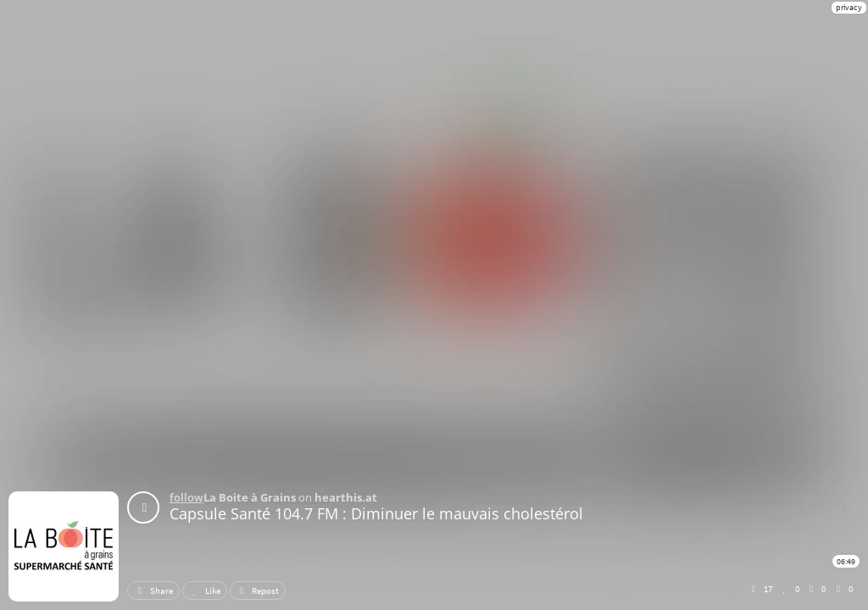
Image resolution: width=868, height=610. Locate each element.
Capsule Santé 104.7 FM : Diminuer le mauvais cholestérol (376, 513)
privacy (849, 7)
